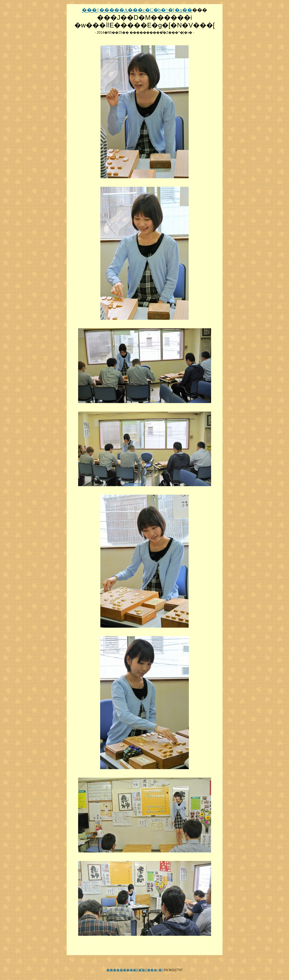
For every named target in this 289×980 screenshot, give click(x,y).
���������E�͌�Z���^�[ (135, 970)
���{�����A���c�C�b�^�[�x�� (137, 10)
